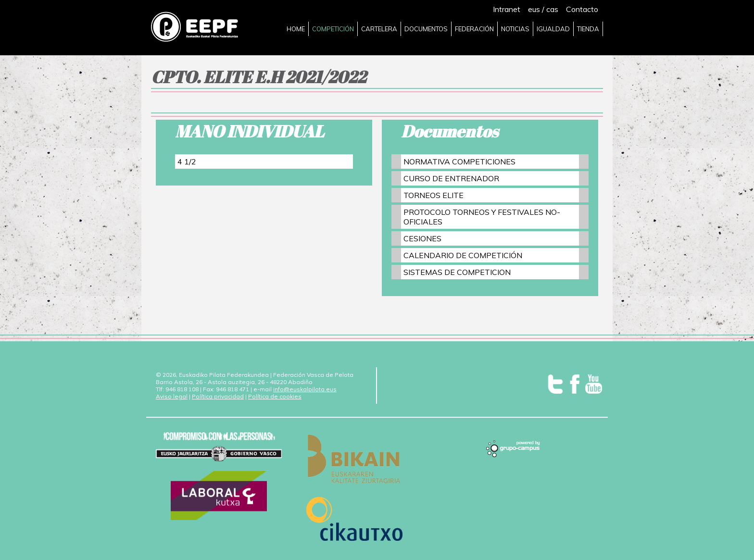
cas (552, 9)
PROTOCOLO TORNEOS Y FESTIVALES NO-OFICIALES (482, 217)
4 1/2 (187, 162)
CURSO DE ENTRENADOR (451, 178)
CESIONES (422, 238)
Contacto (582, 9)
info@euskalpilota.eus (305, 389)
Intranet (507, 9)
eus (534, 9)
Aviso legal (172, 396)
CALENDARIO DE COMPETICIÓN (463, 255)
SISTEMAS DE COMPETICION (457, 272)
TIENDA (588, 29)
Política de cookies (275, 396)
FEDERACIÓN (474, 29)
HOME (296, 29)
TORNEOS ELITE (434, 195)
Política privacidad (218, 396)
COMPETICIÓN (333, 29)
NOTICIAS (515, 29)
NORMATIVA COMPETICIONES (459, 162)
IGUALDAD (553, 29)
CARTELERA (379, 29)
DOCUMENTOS (426, 29)
